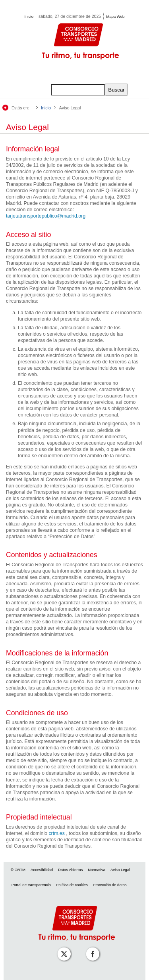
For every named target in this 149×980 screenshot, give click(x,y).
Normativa (97, 870)
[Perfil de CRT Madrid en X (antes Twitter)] (62, 948)
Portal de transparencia (31, 885)
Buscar (116, 90)
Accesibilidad (42, 870)
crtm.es (56, 833)
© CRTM (18, 870)
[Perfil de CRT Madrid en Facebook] (91, 948)
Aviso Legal (120, 870)
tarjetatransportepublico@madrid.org (46, 216)
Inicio (29, 16)
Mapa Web (115, 16)
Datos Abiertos (70, 870)
